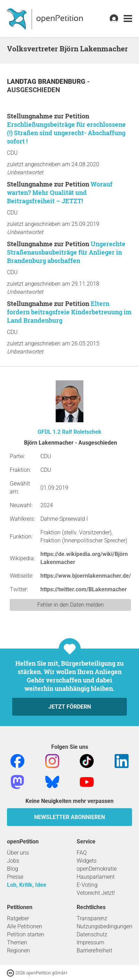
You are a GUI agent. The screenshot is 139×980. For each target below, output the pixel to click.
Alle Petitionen (25, 926)
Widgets (87, 861)
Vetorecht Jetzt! (96, 893)
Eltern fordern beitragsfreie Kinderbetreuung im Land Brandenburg (69, 312)
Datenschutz (92, 934)
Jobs (13, 861)
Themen (17, 942)
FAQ (82, 853)
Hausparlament (96, 877)
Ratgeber (18, 918)
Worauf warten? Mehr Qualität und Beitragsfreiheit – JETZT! (60, 192)
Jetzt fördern (70, 707)
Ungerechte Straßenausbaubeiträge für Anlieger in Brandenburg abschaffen (66, 252)
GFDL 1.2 (49, 432)
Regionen (18, 950)
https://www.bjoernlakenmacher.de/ (86, 576)
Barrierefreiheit (94, 950)
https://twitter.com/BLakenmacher (84, 589)
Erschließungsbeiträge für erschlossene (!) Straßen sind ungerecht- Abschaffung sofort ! (66, 133)
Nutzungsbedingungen (105, 926)
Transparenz (92, 918)
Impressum (90, 942)
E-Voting (87, 885)
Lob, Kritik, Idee (27, 885)
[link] (128, 19)
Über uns (18, 853)
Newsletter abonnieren (69, 817)
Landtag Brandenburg (47, 82)
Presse (15, 877)
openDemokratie (97, 869)
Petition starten (26, 934)
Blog (13, 869)
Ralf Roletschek (82, 432)
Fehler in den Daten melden (71, 605)
